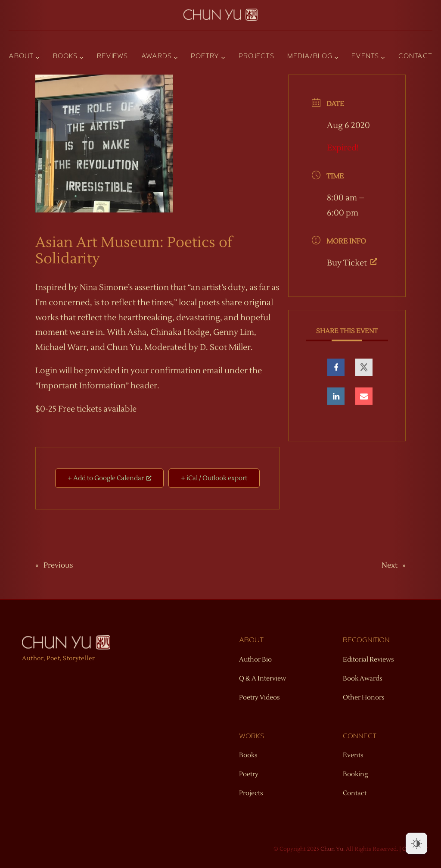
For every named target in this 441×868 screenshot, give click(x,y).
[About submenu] (37, 57)
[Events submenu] (383, 57)
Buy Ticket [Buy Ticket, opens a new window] (352, 263)
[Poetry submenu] (223, 57)
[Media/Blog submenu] (336, 57)
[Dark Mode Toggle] (416, 843)
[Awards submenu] (176, 57)
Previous (58, 565)
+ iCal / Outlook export (214, 478)
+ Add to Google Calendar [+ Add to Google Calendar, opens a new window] (109, 478)
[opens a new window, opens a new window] (336, 367)
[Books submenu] (81, 57)
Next (390, 565)
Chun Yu (332, 849)
